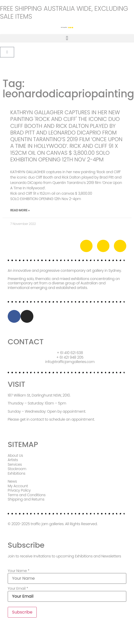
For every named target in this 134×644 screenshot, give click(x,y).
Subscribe (22, 612)
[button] (67, 38)
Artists (13, 460)
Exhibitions (17, 473)
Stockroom (17, 469)
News (12, 481)
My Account (18, 486)
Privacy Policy (19, 490)
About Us (15, 455)
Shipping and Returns (26, 499)
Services (15, 464)
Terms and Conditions (27, 495)
